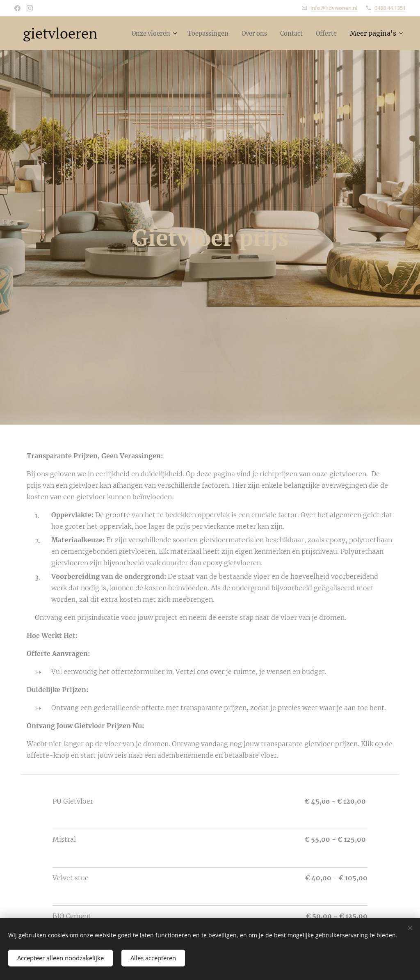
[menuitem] (176, 33)
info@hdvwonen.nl (334, 8)
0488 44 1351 (390, 8)
